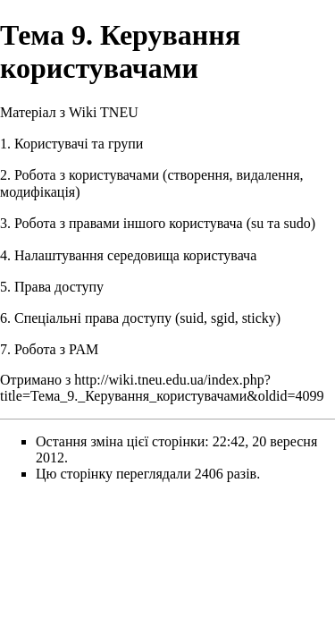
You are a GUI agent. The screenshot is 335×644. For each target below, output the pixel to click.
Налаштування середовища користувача (135, 255)
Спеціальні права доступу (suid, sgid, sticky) (147, 318)
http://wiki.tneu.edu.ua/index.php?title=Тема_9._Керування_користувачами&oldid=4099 (162, 388)
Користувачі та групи (79, 144)
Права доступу (59, 287)
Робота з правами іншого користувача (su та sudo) (165, 223)
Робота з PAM (56, 349)
